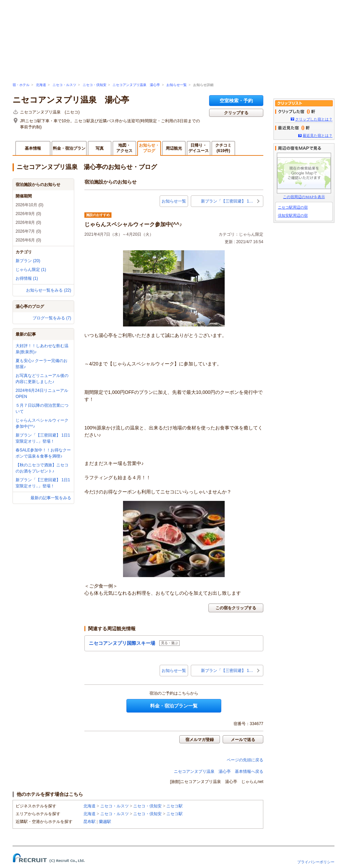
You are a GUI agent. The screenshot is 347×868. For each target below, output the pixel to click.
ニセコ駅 (175, 806)
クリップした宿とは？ (314, 119)
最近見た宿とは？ (318, 135)
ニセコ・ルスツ (64, 85)
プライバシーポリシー (316, 862)
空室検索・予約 (236, 101)
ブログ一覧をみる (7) (52, 318)
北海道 (41, 85)
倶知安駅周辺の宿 (293, 215)
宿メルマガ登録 (200, 740)
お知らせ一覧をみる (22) (49, 290)
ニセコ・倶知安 (95, 85)
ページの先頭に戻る (245, 760)
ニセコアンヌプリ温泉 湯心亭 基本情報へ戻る (219, 771)
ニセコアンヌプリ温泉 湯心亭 (136, 85)
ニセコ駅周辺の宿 (293, 207)
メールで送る (243, 740)
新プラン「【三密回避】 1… (227, 201)
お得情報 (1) (27, 278)
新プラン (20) (28, 261)
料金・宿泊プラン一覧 (174, 706)
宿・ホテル (21, 85)
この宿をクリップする (236, 608)
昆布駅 (89, 822)
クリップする (236, 113)
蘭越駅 (105, 822)
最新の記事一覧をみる (51, 498)
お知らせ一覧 (177, 85)
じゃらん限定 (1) (31, 270)
